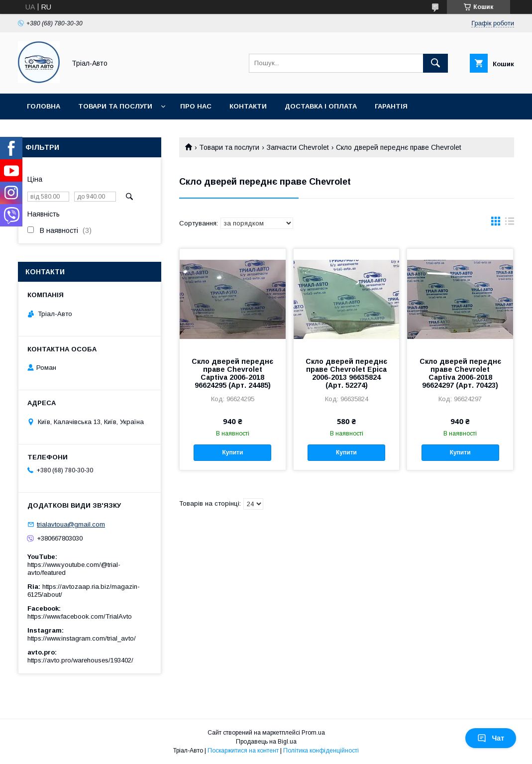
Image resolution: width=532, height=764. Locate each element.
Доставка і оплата (321, 106)
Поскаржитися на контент (243, 751)
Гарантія (391, 106)
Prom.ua (313, 733)
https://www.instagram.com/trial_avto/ (82, 638)
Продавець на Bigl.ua (266, 742)
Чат (491, 738)
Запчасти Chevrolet (298, 147)
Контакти (248, 106)
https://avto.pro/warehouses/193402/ (80, 660)
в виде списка (510, 223)
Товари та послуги (115, 106)
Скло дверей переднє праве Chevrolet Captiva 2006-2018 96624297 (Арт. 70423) (460, 373)
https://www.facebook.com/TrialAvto (80, 616)
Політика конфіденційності (321, 751)
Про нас (196, 106)
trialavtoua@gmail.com (71, 524)
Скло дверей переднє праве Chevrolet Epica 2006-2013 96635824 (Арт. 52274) (346, 373)
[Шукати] (435, 63)
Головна (44, 106)
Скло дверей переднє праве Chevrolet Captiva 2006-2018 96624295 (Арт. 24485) (232, 373)
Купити (232, 452)
